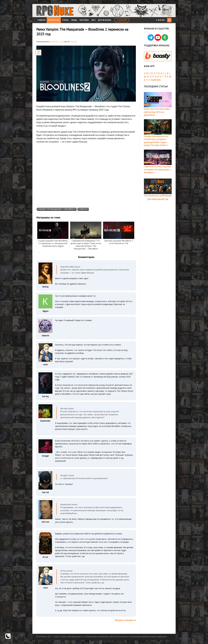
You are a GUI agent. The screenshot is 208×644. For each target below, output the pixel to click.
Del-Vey (74, 42)
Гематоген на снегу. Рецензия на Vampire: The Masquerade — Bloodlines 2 (158, 170)
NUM (153, 80)
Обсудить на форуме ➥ (125, 620)
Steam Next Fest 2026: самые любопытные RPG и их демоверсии (157, 112)
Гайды (74, 20)
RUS (159, 80)
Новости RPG (54, 20)
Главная (41, 20)
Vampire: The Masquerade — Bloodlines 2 (57, 209)
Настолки (84, 20)
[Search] (169, 20)
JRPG (93, 20)
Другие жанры (105, 20)
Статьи (65, 20)
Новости (83, 209)
